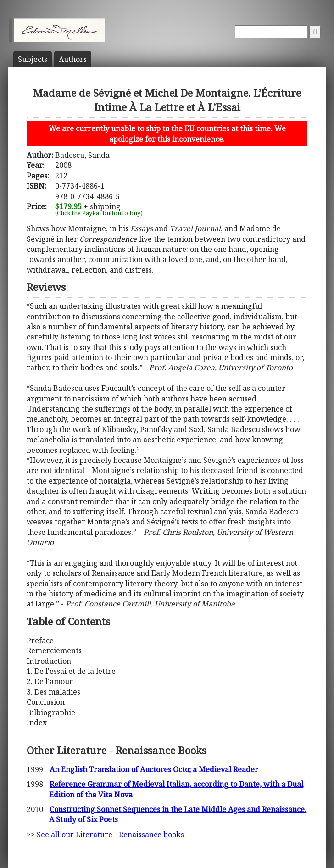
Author (73, 59)
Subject (33, 59)
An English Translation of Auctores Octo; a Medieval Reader (154, 769)
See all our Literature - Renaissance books (110, 835)
